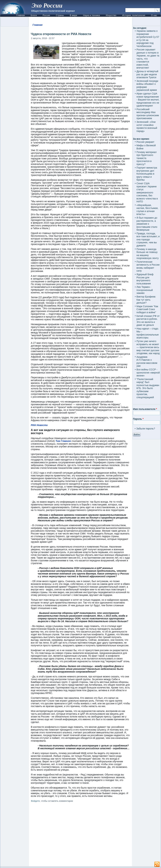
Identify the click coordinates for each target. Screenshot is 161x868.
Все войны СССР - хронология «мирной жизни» (148, 373)
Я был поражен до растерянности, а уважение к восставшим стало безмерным (147, 224)
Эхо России (47, 6)
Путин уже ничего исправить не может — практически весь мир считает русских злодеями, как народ (148, 347)
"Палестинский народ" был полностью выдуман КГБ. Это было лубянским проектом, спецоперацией (148, 388)
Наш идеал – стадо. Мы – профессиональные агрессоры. (148, 333)
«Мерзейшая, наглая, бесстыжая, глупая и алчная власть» (147, 210)
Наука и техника (92, 15)
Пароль (138, 419)
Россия (46, 15)
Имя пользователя (145, 409)
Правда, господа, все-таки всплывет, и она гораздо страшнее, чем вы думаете (148, 239)
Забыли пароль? (146, 429)
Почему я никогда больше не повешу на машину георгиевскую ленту (148, 254)
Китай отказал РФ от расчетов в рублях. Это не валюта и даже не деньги (148, 321)
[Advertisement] (81, 835)
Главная (20, 15)
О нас (154, 15)
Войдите (35, 801)
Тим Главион (63, 441)
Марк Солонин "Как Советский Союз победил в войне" (147, 309)
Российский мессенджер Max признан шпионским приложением (148, 114)
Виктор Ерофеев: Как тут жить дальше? (146, 300)
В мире (74, 15)
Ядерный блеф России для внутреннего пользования (145, 279)
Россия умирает (145, 142)
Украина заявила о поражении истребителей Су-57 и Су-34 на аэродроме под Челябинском (148, 39)
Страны (60, 15)
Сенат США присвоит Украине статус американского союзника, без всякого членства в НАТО (147, 192)
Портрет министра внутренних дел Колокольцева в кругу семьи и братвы (147, 174)
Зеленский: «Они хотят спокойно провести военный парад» (147, 126)
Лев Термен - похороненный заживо (145, 290)
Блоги (34, 15)
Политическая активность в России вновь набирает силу (148, 266)
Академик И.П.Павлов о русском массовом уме (147, 361)
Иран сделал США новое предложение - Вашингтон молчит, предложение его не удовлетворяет (148, 100)
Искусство (111, 15)
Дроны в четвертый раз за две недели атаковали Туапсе (147, 74)
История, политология (134, 15)
